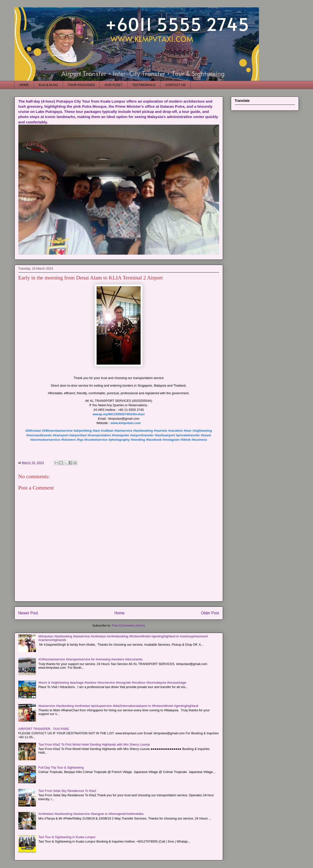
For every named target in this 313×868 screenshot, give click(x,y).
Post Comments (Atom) (128, 625)
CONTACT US (175, 85)
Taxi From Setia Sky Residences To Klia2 (67, 791)
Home (120, 613)
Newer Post (28, 613)
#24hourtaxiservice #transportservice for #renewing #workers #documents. (91, 659)
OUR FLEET (114, 85)
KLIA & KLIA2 (48, 85)
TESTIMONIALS (144, 85)
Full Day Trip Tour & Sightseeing (61, 767)
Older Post (210, 613)
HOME (24, 85)
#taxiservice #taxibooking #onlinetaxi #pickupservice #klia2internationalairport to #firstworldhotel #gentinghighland (118, 706)
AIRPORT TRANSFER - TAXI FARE (44, 729)
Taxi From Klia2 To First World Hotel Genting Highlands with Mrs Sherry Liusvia (94, 744)
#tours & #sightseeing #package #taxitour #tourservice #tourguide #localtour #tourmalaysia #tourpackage (112, 683)
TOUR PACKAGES (81, 85)
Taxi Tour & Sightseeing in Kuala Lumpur (67, 837)
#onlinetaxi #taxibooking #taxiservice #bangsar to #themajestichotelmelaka (91, 814)
